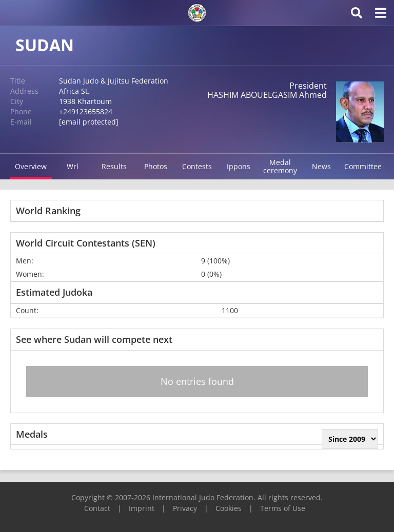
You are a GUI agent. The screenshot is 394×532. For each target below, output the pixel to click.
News (321, 166)
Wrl (73, 166)
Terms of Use (283, 508)
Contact (97, 508)
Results (114, 166)
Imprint (142, 508)
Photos (156, 166)
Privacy (185, 508)
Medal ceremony (280, 166)
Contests (197, 166)
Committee (363, 166)
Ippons (239, 166)
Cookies (229, 508)
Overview (31, 166)
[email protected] (89, 122)
